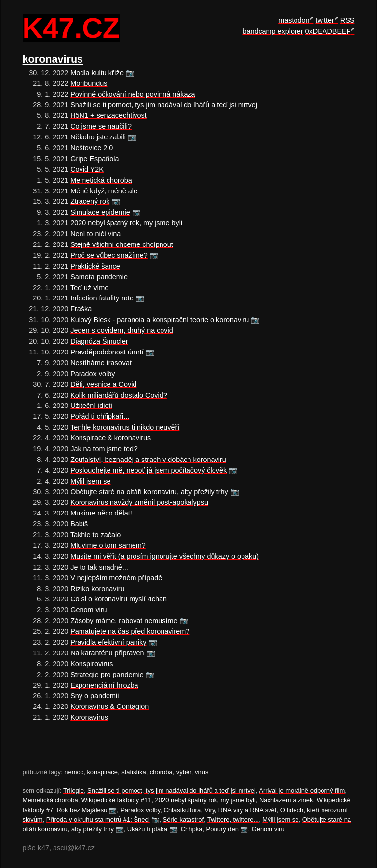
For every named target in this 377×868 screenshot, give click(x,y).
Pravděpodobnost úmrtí (107, 352)
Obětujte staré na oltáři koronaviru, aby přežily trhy (149, 492)
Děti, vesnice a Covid (103, 384)
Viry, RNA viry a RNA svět (240, 810)
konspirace (102, 772)
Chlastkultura (183, 810)
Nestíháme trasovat (101, 363)
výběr (184, 772)
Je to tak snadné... (99, 567)
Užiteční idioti (91, 406)
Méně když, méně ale (104, 191)
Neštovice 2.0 (92, 148)
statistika (134, 772)
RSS (348, 20)
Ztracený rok (90, 201)
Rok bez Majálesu (82, 810)
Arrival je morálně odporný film (302, 791)
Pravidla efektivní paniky (108, 642)
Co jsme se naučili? (101, 126)
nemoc (74, 772)
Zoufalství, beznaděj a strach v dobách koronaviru (148, 460)
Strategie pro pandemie (107, 675)
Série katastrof (184, 820)
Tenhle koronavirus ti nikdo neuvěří (125, 427)
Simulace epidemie (100, 212)
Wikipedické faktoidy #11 (117, 800)
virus (202, 772)
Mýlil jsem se (90, 481)
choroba (161, 772)
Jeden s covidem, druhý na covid (122, 330)
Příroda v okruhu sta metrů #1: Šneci (98, 820)
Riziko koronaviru (97, 589)
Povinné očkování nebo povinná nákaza (133, 94)
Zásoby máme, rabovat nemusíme (124, 621)
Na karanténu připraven (107, 653)
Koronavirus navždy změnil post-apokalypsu (139, 502)
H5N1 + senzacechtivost (108, 115)
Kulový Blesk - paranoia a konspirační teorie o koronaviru (160, 320)
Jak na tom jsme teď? (104, 449)
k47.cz (71, 28)
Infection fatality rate (102, 298)
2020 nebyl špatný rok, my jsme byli (126, 223)
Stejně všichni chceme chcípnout (122, 244)
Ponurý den (222, 829)
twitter (324, 20)
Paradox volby (93, 374)
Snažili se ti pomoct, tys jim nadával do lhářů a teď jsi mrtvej (164, 105)
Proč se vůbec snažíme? (109, 255)
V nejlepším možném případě (116, 578)
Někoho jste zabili (98, 137)
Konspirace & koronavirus (110, 438)
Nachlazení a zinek (286, 800)
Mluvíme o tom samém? (108, 545)
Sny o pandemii (94, 696)
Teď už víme (89, 288)
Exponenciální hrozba (104, 685)
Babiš (79, 524)
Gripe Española (94, 159)
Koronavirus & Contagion (109, 706)
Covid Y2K (87, 169)
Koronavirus (89, 717)
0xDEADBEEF (328, 31)
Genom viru (88, 610)
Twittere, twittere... (233, 820)
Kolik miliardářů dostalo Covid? (119, 395)
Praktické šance (95, 266)
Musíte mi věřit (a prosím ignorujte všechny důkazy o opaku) (164, 556)
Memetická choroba (101, 180)
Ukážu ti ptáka (147, 829)
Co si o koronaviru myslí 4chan (119, 599)
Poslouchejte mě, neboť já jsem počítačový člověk (148, 470)
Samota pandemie (99, 277)
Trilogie (74, 791)
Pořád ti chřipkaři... (100, 416)
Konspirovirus (92, 664)
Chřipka (192, 829)
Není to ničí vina (95, 234)
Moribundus (89, 83)
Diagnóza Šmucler (99, 341)
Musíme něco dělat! (101, 513)
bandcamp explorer (273, 31)
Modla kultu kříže (97, 73)
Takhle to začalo (95, 535)
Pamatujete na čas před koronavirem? (130, 631)
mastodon (294, 20)
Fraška (81, 309)
